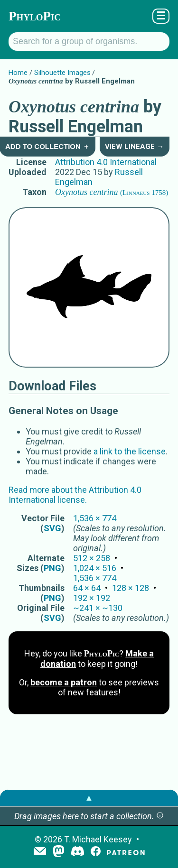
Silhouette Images (62, 73)
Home (18, 73)
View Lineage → (134, 147)
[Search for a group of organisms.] (89, 42)
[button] (160, 816)
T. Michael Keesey (98, 839)
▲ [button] (89, 798)
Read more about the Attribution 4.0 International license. (75, 495)
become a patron (64, 682)
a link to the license (130, 451)
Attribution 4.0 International (106, 162)
